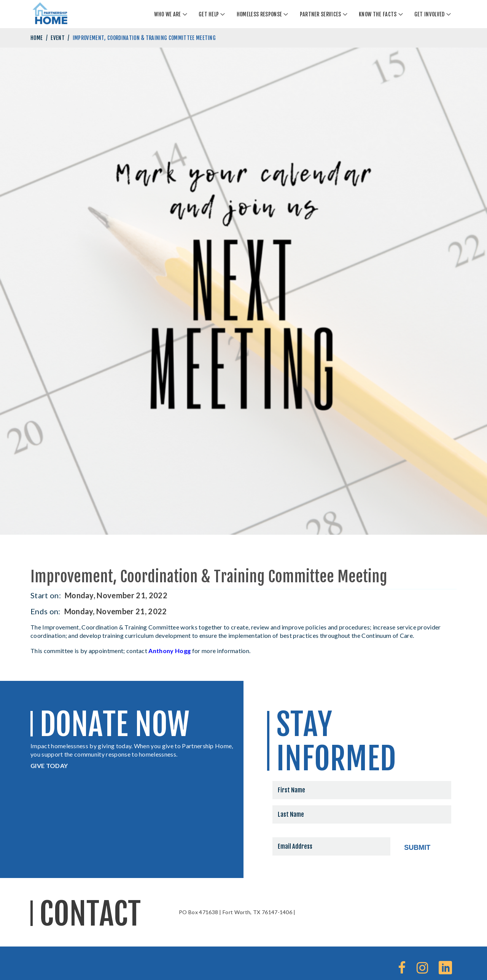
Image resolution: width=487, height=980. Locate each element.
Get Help (209, 14)
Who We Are (167, 14)
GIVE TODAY (49, 766)
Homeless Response (259, 14)
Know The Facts (378, 14)
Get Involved (430, 14)
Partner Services (321, 14)
